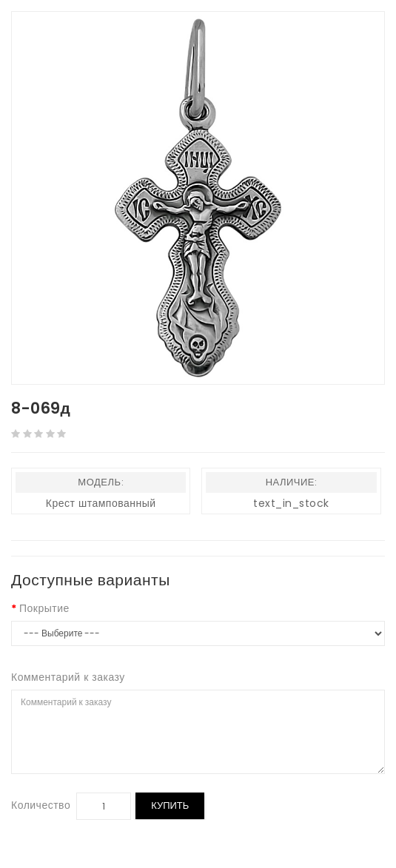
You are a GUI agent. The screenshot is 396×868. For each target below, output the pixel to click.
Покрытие (44, 608)
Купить (170, 805)
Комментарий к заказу (68, 677)
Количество (41, 805)
